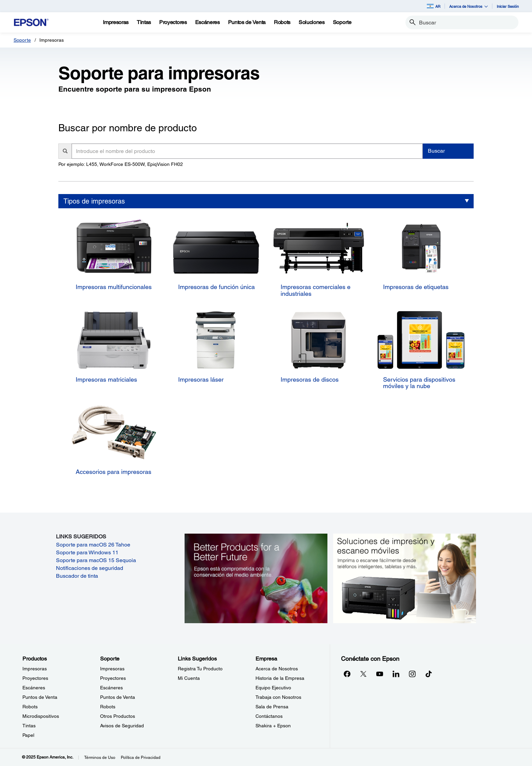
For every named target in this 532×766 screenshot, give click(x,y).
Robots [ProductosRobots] (30, 707)
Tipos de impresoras (94, 201)
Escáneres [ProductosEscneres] (34, 688)
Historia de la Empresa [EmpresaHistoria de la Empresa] (280, 678)
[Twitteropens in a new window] (363, 674)
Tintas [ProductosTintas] (29, 726)
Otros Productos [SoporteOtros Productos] (118, 716)
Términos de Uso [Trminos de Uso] (100, 758)
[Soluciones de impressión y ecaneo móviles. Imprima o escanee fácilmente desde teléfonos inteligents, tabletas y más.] (405, 578)
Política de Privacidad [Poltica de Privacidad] (141, 758)
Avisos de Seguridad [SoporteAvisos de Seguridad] (122, 726)
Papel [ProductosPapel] (28, 735)
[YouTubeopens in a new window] (380, 674)
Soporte (22, 40)
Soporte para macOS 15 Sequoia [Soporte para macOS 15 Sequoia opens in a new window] (96, 560)
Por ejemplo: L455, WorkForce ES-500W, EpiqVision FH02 (121, 164)
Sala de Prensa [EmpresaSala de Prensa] (272, 707)
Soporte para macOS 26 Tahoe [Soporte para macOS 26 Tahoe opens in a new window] (93, 545)
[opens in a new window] (429, 674)
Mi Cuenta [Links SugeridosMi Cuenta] (189, 678)
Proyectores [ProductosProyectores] (35, 678)
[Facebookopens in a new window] (347, 674)
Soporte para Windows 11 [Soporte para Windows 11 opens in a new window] (87, 552)
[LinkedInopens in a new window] (396, 674)
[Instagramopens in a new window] (412, 674)
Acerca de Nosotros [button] (469, 6)
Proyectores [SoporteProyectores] (113, 678)
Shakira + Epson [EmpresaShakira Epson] (273, 726)
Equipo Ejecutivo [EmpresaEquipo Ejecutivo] (273, 688)
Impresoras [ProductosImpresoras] (35, 669)
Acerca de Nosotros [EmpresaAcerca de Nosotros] (277, 669)
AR (434, 6)
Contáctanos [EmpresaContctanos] (269, 716)
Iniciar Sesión (508, 6)
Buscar (436, 151)
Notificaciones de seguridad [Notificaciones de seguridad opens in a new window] (90, 568)
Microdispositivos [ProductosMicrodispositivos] (41, 716)
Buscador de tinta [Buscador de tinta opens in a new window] (77, 576)
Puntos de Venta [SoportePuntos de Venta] (118, 697)
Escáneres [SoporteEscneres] (111, 688)
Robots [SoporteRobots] (108, 707)
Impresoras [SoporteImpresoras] (112, 669)
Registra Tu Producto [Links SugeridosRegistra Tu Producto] (200, 669)
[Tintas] (144, 22)
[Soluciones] (312, 22)
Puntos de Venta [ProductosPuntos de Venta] (40, 697)
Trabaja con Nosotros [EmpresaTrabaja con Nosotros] (278, 697)
